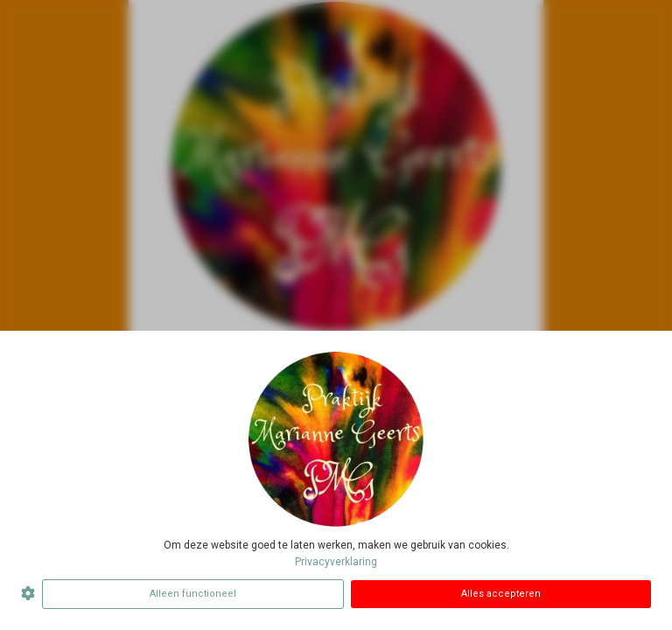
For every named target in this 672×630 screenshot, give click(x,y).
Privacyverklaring (336, 562)
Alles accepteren (501, 594)
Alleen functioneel (193, 594)
